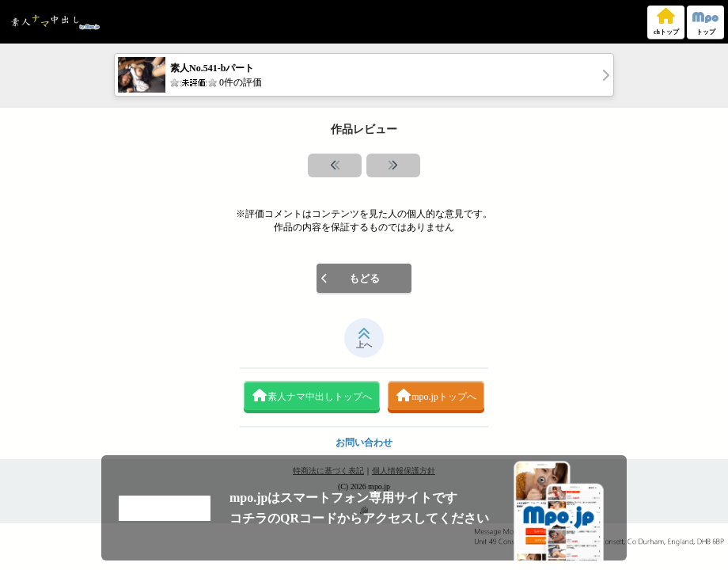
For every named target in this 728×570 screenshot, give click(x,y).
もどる (351, 278)
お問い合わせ (364, 443)
